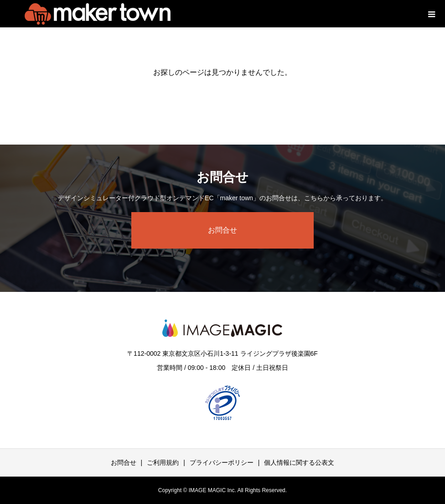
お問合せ (222, 230)
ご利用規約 (163, 462)
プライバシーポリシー (222, 462)
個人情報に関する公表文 (299, 462)
